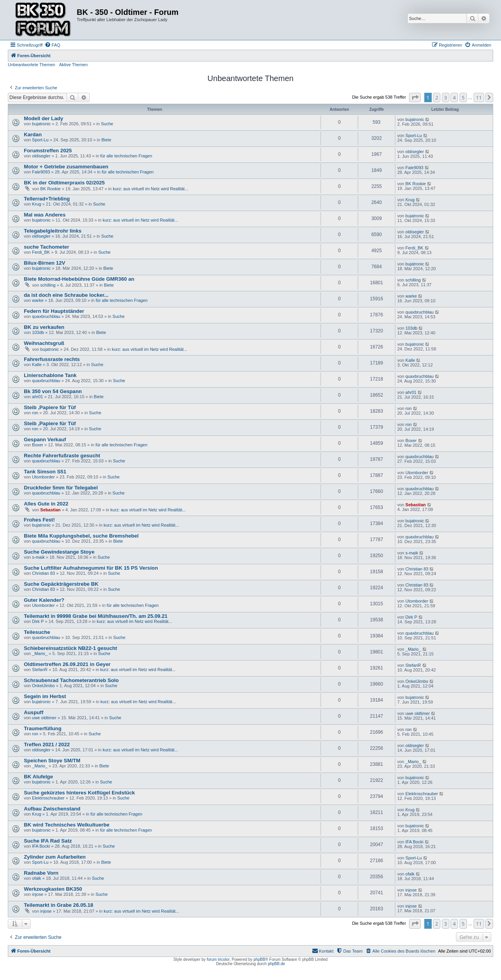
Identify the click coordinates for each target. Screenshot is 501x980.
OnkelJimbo (43, 686)
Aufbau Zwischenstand (52, 809)
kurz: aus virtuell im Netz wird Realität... (150, 189)
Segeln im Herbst (45, 696)
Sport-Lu (40, 140)
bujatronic (41, 124)
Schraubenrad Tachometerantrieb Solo (71, 680)
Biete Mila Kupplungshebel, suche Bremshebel (81, 536)
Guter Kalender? (44, 600)
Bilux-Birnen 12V (45, 263)
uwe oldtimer (44, 718)
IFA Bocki (41, 846)
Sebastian (50, 510)
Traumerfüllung (43, 728)
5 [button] (463, 97)
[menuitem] (52, 45)
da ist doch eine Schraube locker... (66, 295)
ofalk (37, 878)
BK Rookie (50, 189)
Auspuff (34, 712)
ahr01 (38, 397)
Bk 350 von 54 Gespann (53, 391)
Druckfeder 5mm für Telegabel (61, 488)
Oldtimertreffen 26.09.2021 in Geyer (67, 664)
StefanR (40, 670)
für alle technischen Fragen (126, 156)
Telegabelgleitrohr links (53, 231)
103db (38, 332)
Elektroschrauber (48, 798)
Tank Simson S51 (45, 472)
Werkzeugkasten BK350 (53, 889)
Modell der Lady (43, 118)
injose (38, 894)
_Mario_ (40, 653)
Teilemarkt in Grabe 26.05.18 (59, 905)
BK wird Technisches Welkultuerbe (67, 825)
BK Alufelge (38, 777)
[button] (415, 97)
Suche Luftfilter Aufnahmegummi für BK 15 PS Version (91, 568)
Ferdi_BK (41, 252)
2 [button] (437, 97)
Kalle (37, 365)
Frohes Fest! (39, 520)
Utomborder (43, 477)
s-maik (38, 557)
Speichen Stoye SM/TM (52, 761)
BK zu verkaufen (44, 327)
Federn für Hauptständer (54, 311)
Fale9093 (41, 172)
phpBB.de (276, 964)
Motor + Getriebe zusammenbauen (66, 167)
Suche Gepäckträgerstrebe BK (61, 584)
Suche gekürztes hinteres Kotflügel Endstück (79, 793)
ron (35, 413)
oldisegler (41, 156)
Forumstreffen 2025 (48, 151)
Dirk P (38, 621)
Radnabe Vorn (41, 873)
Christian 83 (44, 573)
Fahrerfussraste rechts (52, 359)
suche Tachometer (47, 247)
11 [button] (479, 97)
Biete (106, 140)
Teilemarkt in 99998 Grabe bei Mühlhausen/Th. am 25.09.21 (96, 616)
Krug (37, 204)
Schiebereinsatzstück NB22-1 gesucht (70, 648)
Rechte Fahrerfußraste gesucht (62, 456)
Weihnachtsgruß (44, 343)
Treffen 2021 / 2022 (47, 744)
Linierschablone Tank (50, 375)
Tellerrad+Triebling (47, 199)
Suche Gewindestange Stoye (59, 552)
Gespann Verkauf (45, 439)
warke (38, 300)
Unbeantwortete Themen (32, 65)
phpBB (260, 959)
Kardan (33, 134)
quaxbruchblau (46, 316)
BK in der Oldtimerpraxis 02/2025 (64, 183)
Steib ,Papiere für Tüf (50, 407)
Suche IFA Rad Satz (48, 841)
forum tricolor (218, 959)
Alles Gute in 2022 (46, 504)
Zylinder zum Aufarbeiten (55, 857)
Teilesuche (37, 632)
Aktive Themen (73, 65)
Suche (107, 124)
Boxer (38, 445)
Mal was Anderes (45, 215)
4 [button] (454, 97)
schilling (48, 285)
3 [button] (446, 97)
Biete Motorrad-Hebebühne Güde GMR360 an (79, 279)
